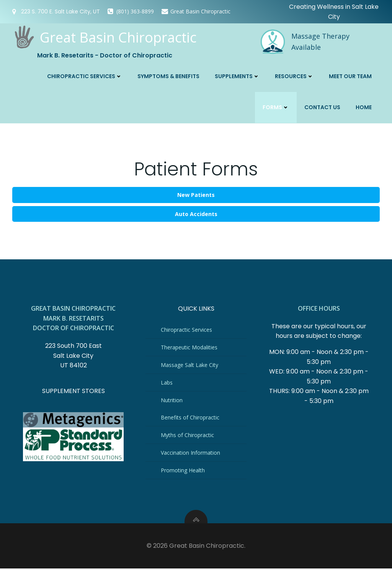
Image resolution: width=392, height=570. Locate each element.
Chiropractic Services (85, 75)
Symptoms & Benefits (169, 75)
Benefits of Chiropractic (190, 418)
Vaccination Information (191, 453)
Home (364, 106)
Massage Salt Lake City (190, 365)
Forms (276, 106)
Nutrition (172, 400)
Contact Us (323, 106)
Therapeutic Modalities (189, 348)
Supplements (238, 75)
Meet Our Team (351, 75)
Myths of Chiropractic (188, 435)
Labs (167, 383)
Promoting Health (183, 471)
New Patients (196, 194)
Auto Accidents (196, 213)
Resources (295, 75)
